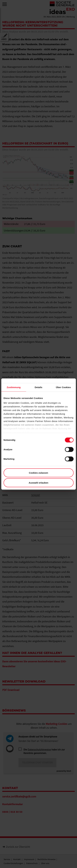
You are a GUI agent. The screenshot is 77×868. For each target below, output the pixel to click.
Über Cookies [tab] (63, 387)
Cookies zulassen (39, 473)
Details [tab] (39, 387)
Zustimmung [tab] (14, 387)
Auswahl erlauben (38, 483)
